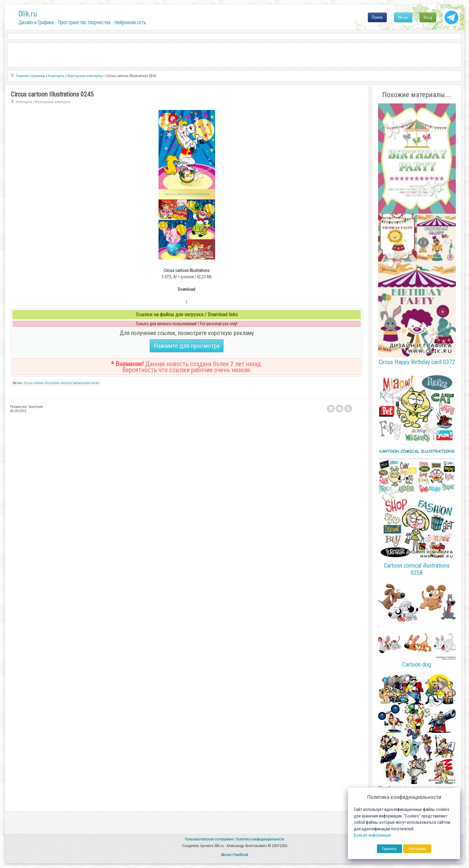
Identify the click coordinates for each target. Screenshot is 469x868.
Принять (389, 849)
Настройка (417, 849)
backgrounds (82, 383)
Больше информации (373, 835)
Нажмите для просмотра (187, 346)
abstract (66, 383)
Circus (28, 383)
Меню (403, 17)
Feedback (241, 855)
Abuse (226, 855)
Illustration (52, 383)
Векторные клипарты (53, 102)
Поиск (377, 17)
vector (95, 383)
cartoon (39, 383)
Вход (428, 17)
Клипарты (24, 102)
